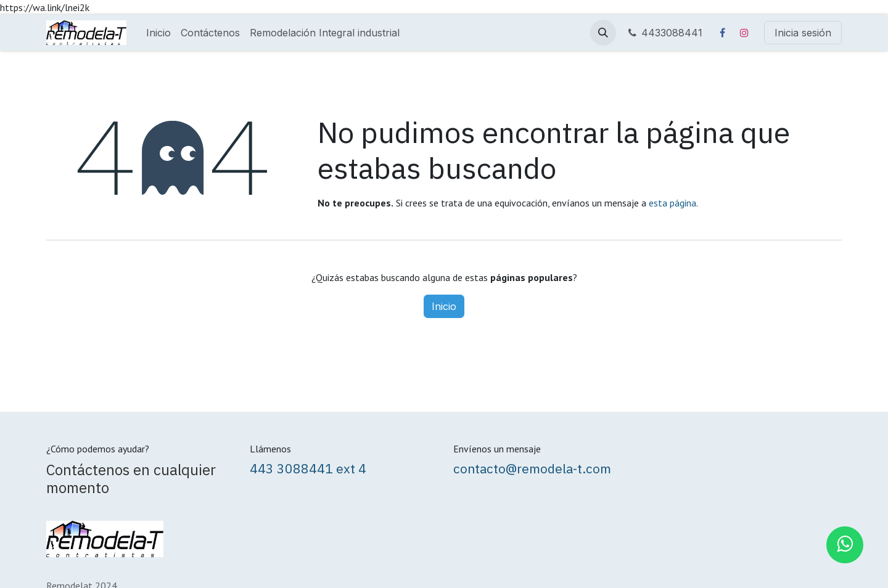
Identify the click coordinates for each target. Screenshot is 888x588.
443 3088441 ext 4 (308, 468)
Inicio (444, 306)
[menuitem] (158, 33)
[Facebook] (722, 33)
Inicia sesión (803, 33)
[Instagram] (744, 33)
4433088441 (664, 33)
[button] (603, 33)
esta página (672, 203)
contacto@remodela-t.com (532, 468)
